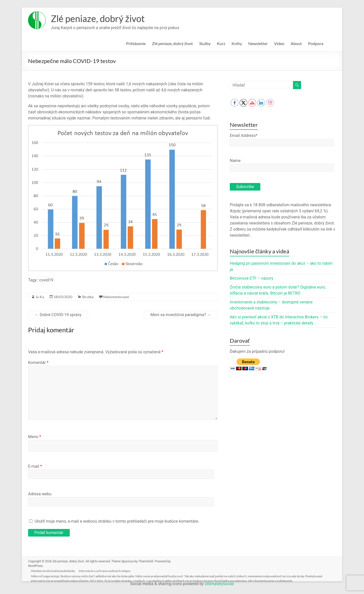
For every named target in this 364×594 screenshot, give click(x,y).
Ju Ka (40, 297)
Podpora (316, 43)
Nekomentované (116, 297)
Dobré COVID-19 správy (58, 315)
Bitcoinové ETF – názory (252, 278)
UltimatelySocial (219, 584)
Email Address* (244, 136)
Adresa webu (40, 494)
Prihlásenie (136, 43)
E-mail (35, 466)
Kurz (221, 43)
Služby (205, 43)
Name (235, 161)
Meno (35, 437)
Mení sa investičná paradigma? (181, 315)
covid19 (46, 280)
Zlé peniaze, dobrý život (98, 18)
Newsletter (258, 43)
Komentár (38, 363)
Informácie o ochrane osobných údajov (106, 570)
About (296, 43)
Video (279, 43)
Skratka (88, 297)
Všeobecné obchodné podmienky (54, 570)
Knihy (237, 43)
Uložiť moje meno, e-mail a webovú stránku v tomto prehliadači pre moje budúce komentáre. (117, 521)
